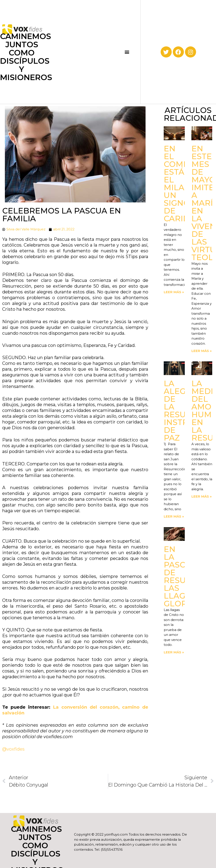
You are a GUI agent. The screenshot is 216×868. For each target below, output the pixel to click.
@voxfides (14, 749)
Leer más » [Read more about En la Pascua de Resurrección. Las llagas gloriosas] (174, 652)
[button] (127, 52)
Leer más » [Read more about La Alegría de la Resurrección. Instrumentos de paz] (174, 516)
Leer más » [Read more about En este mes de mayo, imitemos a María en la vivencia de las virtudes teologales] (202, 351)
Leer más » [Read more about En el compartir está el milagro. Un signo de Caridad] (174, 292)
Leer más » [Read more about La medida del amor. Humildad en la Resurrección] (202, 496)
